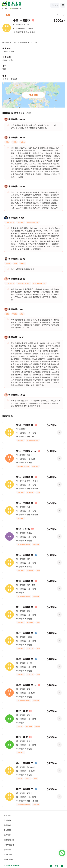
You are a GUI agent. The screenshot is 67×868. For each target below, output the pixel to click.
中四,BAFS (23, 529)
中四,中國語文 (25, 425)
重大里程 (7, 830)
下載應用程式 (9, 840)
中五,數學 (22, 737)
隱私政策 (7, 850)
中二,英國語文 (25, 581)
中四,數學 (22, 711)
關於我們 (7, 815)
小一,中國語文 (25, 763)
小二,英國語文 (25, 659)
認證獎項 (7, 825)
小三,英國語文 (25, 633)
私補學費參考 (9, 845)
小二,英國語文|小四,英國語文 (26, 685)
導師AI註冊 (8, 859)
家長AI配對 (8, 855)
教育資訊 (7, 820)
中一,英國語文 (25, 607)
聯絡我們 (7, 835)
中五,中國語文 (22, 20)
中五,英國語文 (25, 477)
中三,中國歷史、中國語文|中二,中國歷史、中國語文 (26, 451)
